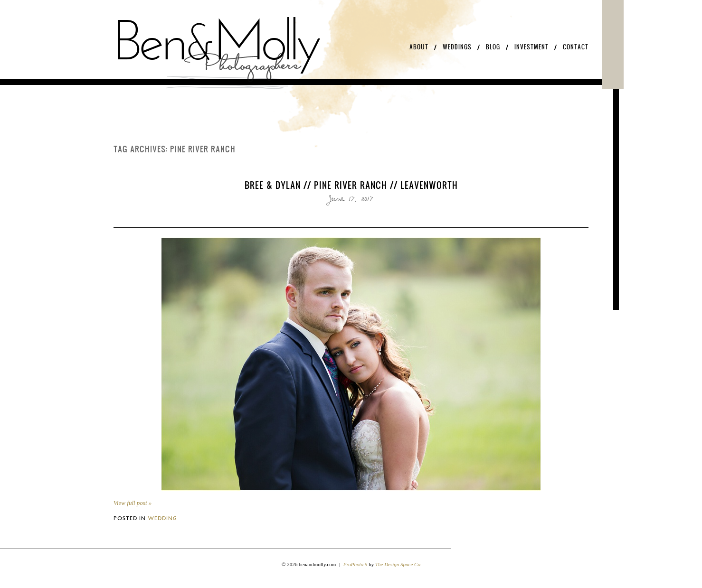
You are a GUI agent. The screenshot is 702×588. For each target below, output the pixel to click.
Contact (576, 47)
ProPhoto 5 (356, 564)
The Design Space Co (398, 564)
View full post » (133, 503)
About (419, 47)
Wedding (162, 518)
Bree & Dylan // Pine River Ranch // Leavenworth (351, 185)
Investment (531, 47)
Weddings (457, 47)
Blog (493, 47)
